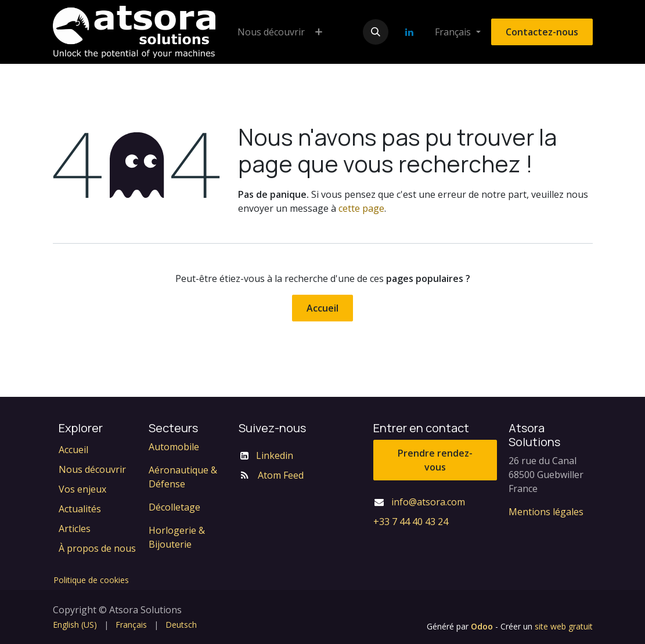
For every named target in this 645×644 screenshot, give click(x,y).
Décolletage (174, 507)
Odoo (483, 626)
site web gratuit (564, 626)
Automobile (174, 447)
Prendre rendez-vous (435, 460)
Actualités (80, 509)
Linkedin (275, 455)
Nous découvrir (92, 469)
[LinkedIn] (409, 32)
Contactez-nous (542, 32)
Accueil (322, 308)
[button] (376, 32)
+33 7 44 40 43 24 (411, 522)
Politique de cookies (91, 580)
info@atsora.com (428, 502)
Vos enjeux (82, 489)
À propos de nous (97, 548)
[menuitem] (271, 32)
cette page (361, 208)
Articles (75, 529)
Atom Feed (281, 475)
